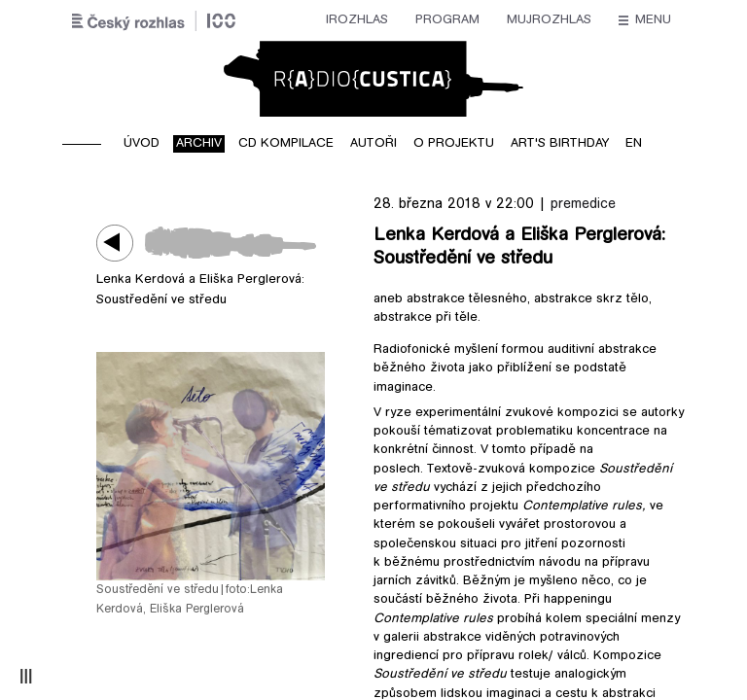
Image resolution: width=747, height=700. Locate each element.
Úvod (142, 144)
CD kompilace (286, 144)
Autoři (373, 144)
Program (260, 20)
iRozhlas (169, 20)
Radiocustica (373, 79)
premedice (583, 205)
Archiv (199, 144)
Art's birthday (560, 144)
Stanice (457, 20)
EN (634, 144)
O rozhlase (551, 20)
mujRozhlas (361, 20)
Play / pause (121, 243)
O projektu (454, 144)
